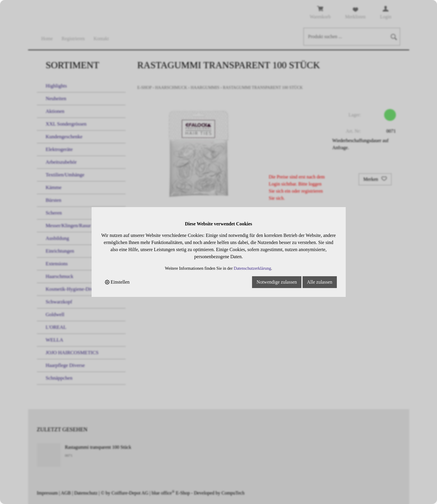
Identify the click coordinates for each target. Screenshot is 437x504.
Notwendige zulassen (277, 282)
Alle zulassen (320, 282)
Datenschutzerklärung (252, 268)
